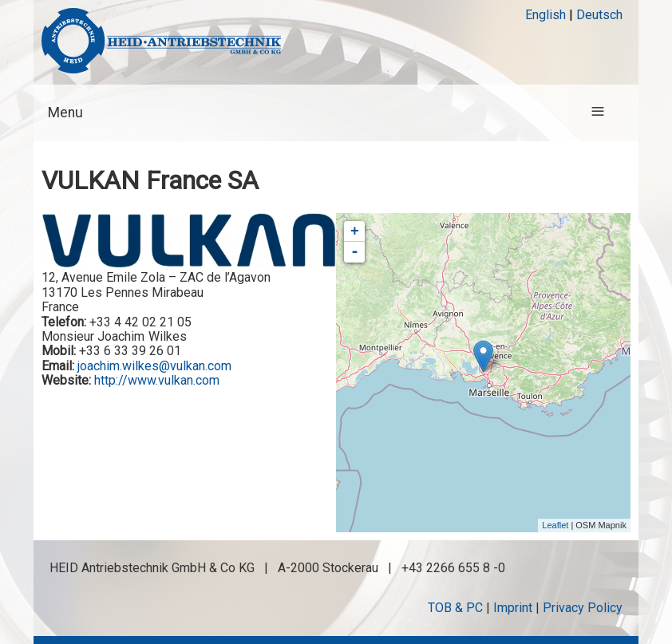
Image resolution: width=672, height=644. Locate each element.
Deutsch (599, 15)
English (546, 15)
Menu (65, 113)
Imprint (513, 608)
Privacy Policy (583, 608)
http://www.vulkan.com (157, 380)
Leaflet (555, 525)
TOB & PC (455, 608)
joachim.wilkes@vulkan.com (154, 366)
